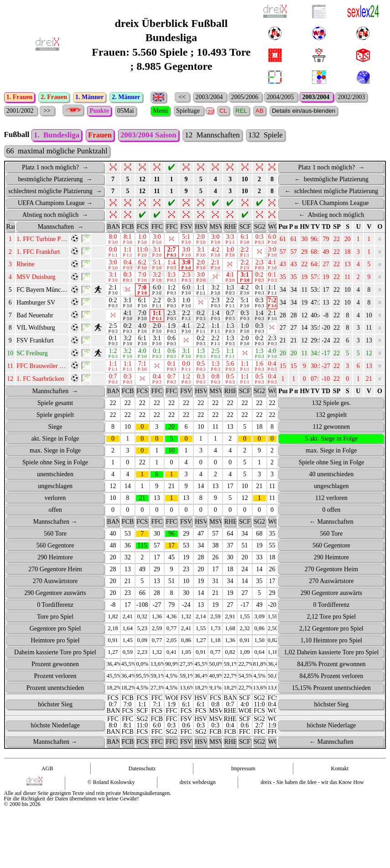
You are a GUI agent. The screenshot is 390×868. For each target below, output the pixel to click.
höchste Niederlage (55, 739)
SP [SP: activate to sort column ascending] (337, 240)
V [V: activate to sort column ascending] (369, 240)
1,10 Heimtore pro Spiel (331, 654)
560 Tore (55, 547)
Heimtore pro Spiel (55, 654)
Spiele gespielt (55, 429)
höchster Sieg (55, 718)
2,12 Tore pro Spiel (332, 630)
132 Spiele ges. (331, 417)
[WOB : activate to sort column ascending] (272, 241)
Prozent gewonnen (55, 678)
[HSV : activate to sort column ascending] (201, 241)
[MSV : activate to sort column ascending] (215, 241)
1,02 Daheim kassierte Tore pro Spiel (331, 666)
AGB (47, 782)
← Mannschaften (331, 535)
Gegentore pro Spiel (55, 642)
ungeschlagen (55, 500)
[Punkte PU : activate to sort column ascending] (283, 241)
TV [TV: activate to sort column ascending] (315, 240)
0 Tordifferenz (55, 618)
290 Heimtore (55, 571)
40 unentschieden (332, 488)
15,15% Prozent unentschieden (331, 702)
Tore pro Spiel (55, 630)
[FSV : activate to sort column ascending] (186, 241)
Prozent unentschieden (55, 702)
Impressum (243, 782)
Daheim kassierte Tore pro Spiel (55, 666)
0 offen (331, 523)
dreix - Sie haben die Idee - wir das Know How (312, 796)
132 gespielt (331, 429)
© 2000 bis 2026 (22, 818)
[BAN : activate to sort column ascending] (113, 241)
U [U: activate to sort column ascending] (359, 240)
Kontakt (340, 782)
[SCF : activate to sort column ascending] (244, 241)
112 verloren (331, 512)
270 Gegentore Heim (55, 583)
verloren (55, 512)
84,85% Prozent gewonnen (331, 678)
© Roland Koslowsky (111, 796)
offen (55, 523)
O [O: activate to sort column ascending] (380, 240)
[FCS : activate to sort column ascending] (142, 241)
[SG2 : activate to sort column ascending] (260, 241)
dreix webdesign (198, 796)
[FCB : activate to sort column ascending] (128, 241)
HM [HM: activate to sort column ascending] (305, 240)
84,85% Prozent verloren (332, 690)
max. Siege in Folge (55, 464)
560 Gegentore (55, 559)
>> (47, 111)
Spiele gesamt (55, 417)
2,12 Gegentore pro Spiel (331, 642)
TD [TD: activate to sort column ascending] (326, 240)
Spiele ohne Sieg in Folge (55, 476)
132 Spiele (265, 149)
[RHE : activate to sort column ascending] (230, 241)
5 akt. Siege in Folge (332, 452)
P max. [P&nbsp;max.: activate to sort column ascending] (294, 240)
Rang (11, 240)
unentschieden (55, 488)
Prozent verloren (55, 690)
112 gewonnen (332, 440)
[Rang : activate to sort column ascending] (10, 241)
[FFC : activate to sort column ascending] (157, 241)
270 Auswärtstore (55, 595)
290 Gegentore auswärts (55, 607)
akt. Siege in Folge (55, 452)
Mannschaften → (55, 535)
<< (182, 97)
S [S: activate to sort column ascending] (348, 240)
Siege (55, 440)
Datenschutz (142, 782)
